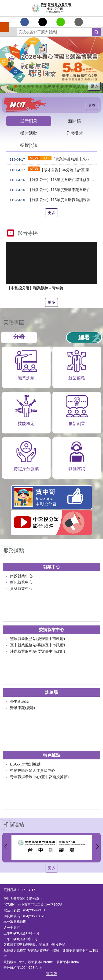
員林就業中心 (21, 589)
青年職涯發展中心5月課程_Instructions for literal (20, 86)
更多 (94, 86)
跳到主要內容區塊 (2, 2)
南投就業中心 (21, 576)
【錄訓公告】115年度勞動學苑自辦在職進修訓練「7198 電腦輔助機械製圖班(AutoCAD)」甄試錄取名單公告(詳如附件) (52, 190)
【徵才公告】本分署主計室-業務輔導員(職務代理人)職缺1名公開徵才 (52, 170)
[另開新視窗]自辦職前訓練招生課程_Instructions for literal (28, 86)
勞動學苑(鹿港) (23, 708)
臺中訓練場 (19, 701)
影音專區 (28, 233)
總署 (84, 337)
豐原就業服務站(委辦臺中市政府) (38, 639)
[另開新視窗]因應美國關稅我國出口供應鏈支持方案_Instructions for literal (33, 86)
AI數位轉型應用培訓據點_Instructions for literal (75, 86)
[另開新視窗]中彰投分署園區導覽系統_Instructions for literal (54, 86)
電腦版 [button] (51, 974)
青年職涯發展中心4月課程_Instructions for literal (24, 86)
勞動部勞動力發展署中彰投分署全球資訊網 (51, 8)
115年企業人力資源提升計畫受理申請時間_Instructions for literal (41, 86)
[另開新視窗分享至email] (79, 22)
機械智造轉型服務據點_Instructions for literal (70, 86)
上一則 (6, 846)
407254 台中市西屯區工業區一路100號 (33, 905)
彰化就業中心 (21, 582)
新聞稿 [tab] (74, 121)
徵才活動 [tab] (29, 133)
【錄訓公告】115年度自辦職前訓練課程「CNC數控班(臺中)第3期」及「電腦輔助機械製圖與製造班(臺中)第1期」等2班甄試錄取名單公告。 (52, 200)
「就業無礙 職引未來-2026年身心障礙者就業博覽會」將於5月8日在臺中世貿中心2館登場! (52, 159)
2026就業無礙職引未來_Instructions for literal (16, 86)
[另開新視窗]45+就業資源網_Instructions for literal (87, 86)
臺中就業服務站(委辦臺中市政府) (38, 645)
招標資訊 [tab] (29, 145)
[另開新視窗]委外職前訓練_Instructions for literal (83, 86)
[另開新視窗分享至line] (61, 22)
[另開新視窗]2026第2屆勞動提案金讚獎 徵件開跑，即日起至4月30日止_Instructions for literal (37, 86)
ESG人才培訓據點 (25, 764)
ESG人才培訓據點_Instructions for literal (49, 86)
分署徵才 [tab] (74, 133)
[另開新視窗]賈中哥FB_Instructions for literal (66, 86)
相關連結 (14, 824)
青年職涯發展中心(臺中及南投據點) (39, 777)
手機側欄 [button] (3, 24)
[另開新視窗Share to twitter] (43, 22)
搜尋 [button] (96, 32)
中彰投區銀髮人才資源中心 (33, 771)
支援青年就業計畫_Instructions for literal (62, 86)
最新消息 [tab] (29, 121)
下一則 (97, 846)
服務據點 (14, 550)
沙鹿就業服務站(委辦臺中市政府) (38, 651)
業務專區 (14, 323)
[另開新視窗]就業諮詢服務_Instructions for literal (58, 86)
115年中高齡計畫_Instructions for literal (45, 86)
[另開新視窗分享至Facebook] (25, 22)
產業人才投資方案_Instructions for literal (79, 86)
